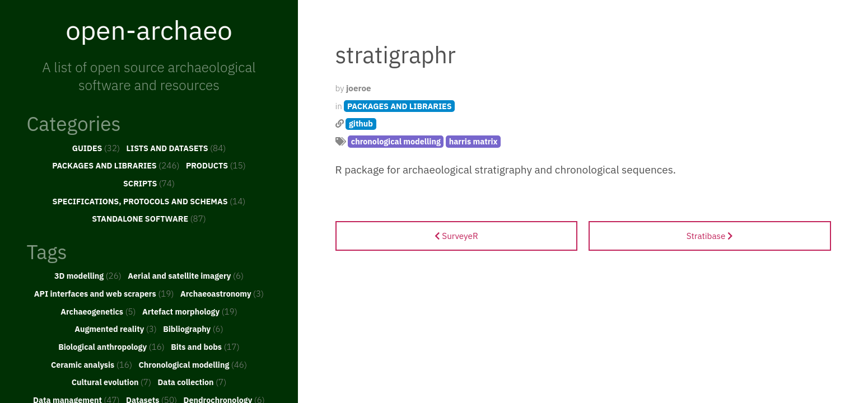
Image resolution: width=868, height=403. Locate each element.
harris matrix (473, 141)
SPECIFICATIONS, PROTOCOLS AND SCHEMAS (149, 201)
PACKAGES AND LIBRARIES (116, 165)
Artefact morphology (190, 311)
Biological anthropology (111, 346)
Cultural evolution (111, 382)
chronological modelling (396, 141)
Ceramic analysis (92, 364)
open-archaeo (149, 30)
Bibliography (193, 329)
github (361, 123)
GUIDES (96, 148)
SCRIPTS (149, 183)
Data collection (192, 382)
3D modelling (88, 275)
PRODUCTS (216, 165)
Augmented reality (116, 329)
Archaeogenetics (98, 311)
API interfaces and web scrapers (104, 293)
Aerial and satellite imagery (186, 275)
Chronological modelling (193, 364)
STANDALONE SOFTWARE (149, 218)
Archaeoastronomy (222, 293)
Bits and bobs (205, 346)
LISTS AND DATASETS (176, 148)
